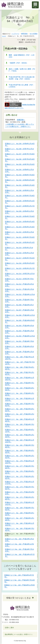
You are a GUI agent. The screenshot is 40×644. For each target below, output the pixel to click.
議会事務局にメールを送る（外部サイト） (19, 634)
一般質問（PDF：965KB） (18, 63)
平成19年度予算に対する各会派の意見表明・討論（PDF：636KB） (22, 78)
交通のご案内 (9, 628)
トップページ (15, 34)
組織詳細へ (21, 120)
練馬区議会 (24, 34)
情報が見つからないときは (18, 598)
